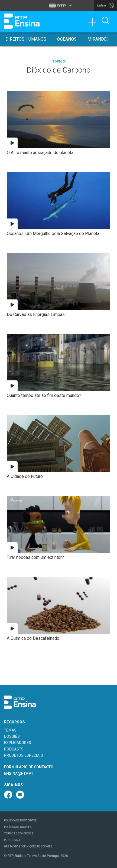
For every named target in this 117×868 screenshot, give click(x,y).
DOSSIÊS (12, 736)
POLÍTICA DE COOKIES (18, 827)
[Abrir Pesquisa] (106, 21)
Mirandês (98, 39)
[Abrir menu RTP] (59, 5)
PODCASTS (14, 749)
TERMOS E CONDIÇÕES (19, 833)
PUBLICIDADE (12, 840)
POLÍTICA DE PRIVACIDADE (20, 820)
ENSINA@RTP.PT (19, 774)
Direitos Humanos (26, 39)
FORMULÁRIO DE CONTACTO (29, 767)
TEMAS (10, 730)
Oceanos (67, 39)
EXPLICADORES (18, 743)
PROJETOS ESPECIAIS (24, 755)
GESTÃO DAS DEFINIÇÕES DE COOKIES (28, 846)
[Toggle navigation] (94, 24)
